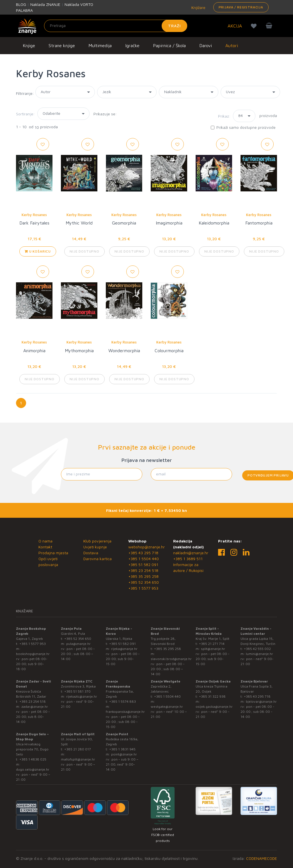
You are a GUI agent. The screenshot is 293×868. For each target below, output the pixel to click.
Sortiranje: (25, 114)
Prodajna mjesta (53, 553)
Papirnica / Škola (169, 45)
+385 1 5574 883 (123, 701)
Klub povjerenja (97, 541)
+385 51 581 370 (77, 691)
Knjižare (198, 7)
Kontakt (45, 547)
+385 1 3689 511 (188, 559)
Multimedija (100, 45)
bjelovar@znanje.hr (261, 701)
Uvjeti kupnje (95, 547)
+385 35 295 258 (143, 576)
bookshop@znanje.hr (33, 654)
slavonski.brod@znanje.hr (171, 659)
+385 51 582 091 (143, 564)
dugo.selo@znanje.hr (33, 769)
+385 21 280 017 (78, 749)
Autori (232, 45)
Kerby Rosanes (34, 215)
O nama (45, 541)
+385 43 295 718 (143, 553)
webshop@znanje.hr (146, 547)
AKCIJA (235, 26)
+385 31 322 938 (212, 696)
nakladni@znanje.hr (191, 553)
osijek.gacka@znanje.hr (214, 706)
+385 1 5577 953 (143, 588)
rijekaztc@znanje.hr (82, 696)
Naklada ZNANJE (45, 4)
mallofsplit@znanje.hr (78, 759)
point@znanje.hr (124, 754)
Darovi (206, 45)
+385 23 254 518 (143, 570)
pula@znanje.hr (78, 644)
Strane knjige (62, 45)
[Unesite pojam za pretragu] (116, 26)
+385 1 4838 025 (33, 759)
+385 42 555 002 (257, 649)
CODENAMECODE (262, 858)
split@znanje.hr (213, 649)
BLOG (21, 4)
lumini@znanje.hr (259, 654)
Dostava (91, 553)
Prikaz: (224, 116)
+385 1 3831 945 (122, 749)
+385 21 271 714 (212, 644)
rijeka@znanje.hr (124, 649)
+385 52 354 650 (144, 582)
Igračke (132, 45)
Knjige (29, 45)
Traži (174, 26)
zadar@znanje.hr (35, 706)
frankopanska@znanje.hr (125, 712)
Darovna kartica (98, 559)
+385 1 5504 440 (144, 559)
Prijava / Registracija (241, 7)
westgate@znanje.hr (167, 706)
